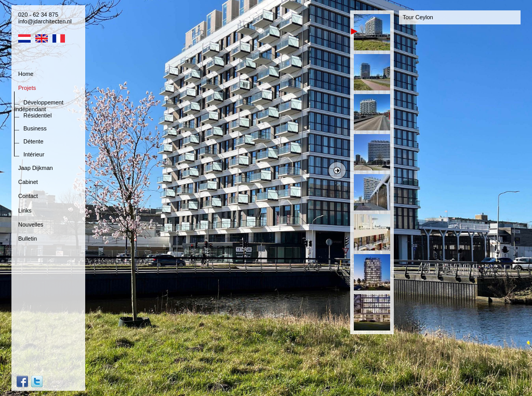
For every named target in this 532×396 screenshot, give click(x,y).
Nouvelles (31, 225)
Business (35, 128)
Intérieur (34, 154)
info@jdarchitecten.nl (45, 21)
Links (25, 210)
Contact (28, 196)
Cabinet (28, 182)
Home (26, 74)
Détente (34, 141)
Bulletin (28, 239)
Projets (27, 88)
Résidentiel (37, 115)
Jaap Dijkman (36, 168)
